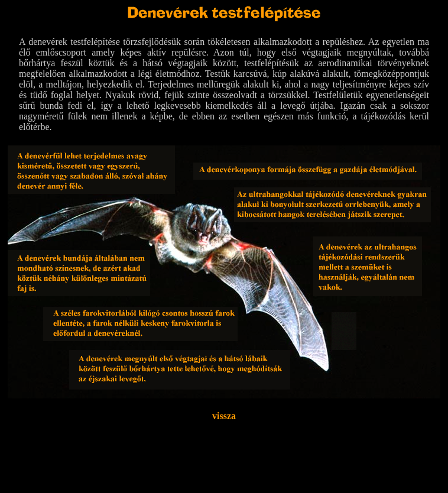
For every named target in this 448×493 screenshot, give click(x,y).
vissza (224, 416)
